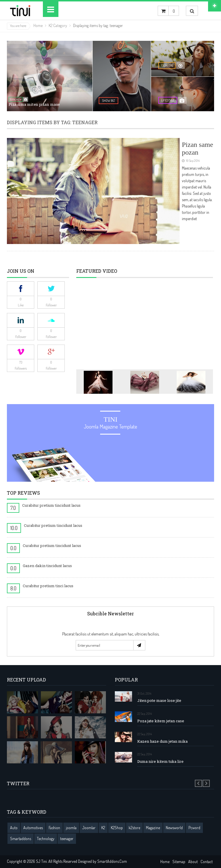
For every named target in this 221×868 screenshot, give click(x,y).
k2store (134, 828)
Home (38, 25)
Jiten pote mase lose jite (159, 701)
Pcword (194, 828)
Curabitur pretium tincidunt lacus (51, 505)
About (193, 862)
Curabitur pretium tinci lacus (48, 586)
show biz (108, 101)
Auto (14, 828)
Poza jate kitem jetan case (161, 721)
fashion (167, 66)
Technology (46, 839)
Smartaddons (21, 839)
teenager (67, 839)
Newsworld (174, 828)
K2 (103, 828)
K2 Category (58, 25)
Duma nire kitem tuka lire (160, 762)
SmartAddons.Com (112, 861)
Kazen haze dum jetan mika (162, 741)
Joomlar (89, 828)
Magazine (153, 828)
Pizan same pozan (198, 148)
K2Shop (117, 828)
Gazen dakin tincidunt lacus (47, 566)
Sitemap (179, 862)
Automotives (33, 828)
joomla (71, 828)
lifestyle (168, 100)
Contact (207, 862)
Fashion (54, 828)
